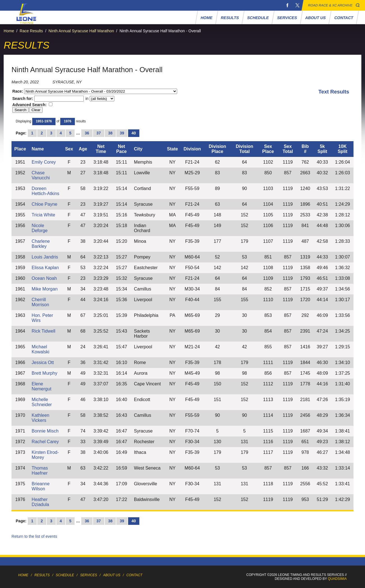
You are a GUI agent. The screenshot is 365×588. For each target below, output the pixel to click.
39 (122, 133)
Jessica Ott (43, 362)
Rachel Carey (45, 442)
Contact (344, 18)
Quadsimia (337, 579)
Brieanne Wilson (41, 486)
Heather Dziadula (40, 502)
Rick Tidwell (43, 331)
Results (230, 18)
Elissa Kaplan (45, 268)
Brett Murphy (45, 373)
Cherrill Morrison (40, 302)
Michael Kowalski (41, 349)
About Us (316, 18)
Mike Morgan (45, 289)
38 (110, 133)
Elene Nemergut (41, 386)
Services (287, 18)
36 (87, 133)
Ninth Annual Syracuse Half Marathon (81, 31)
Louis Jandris (45, 257)
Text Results (334, 92)
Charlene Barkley (41, 244)
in (99, 99)
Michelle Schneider (42, 402)
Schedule (258, 18)
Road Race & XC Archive (330, 5)
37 (99, 133)
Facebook (287, 5)
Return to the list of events (34, 536)
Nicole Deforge (40, 228)
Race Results (31, 31)
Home (206, 18)
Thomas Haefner (40, 471)
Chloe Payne (45, 204)
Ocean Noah (44, 278)
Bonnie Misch (45, 431)
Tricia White (43, 215)
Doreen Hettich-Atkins (46, 191)
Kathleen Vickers (41, 418)
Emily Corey (44, 162)
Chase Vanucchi (41, 175)
